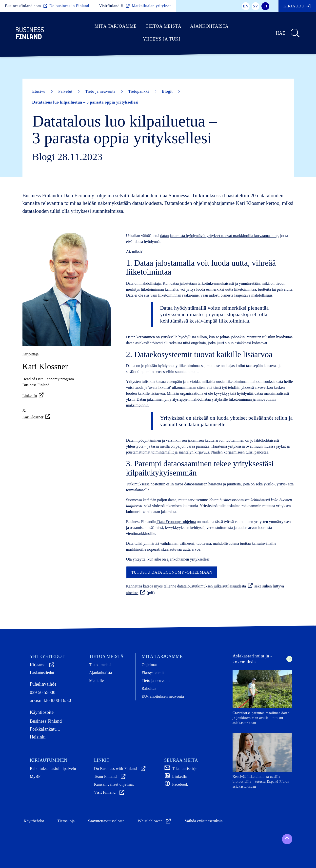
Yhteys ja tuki (162, 39)
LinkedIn (33, 396)
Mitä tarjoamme (116, 26)
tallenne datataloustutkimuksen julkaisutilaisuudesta (208, 586)
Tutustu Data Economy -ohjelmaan (172, 572)
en (246, 6)
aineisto (136, 593)
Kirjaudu (297, 6)
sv (256, 6)
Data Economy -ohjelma (176, 522)
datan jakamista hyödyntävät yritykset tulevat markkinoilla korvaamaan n (218, 236)
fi (265, 6)
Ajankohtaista (209, 26)
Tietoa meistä (164, 26)
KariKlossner (37, 416)
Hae (288, 33)
